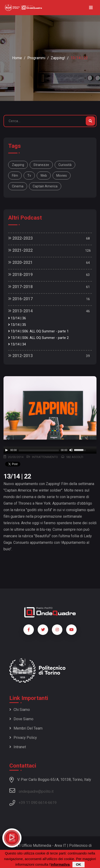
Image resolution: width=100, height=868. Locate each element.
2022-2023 (20, 238)
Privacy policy (23, 738)
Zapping (18, 165)
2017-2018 (20, 287)
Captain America (45, 186)
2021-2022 (20, 250)
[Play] (7, 450)
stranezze (41, 165)
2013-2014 (20, 311)
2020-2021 (20, 262)
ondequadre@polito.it (31, 791)
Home (17, 58)
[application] (50, 450)
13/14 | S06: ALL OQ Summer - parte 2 (38, 338)
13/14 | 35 (17, 325)
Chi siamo (20, 710)
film (15, 176)
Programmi (36, 58)
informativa (60, 864)
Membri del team (26, 728)
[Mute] (71, 450)
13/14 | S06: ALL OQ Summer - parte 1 (38, 331)
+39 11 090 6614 (33, 803)
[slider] (39, 450)
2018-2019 (20, 274)
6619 (52, 803)
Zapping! (58, 58)
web (44, 176)
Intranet (18, 747)
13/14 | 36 (17, 318)
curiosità (65, 165)
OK (79, 864)
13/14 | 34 (17, 344)
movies (62, 176)
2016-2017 (20, 299)
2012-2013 (20, 356)
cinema (18, 186)
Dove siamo (21, 719)
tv (29, 176)
